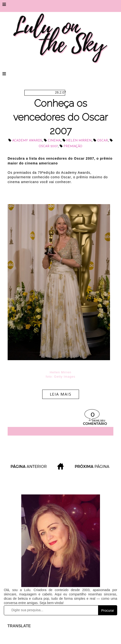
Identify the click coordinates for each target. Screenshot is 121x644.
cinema (54, 141)
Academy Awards (27, 141)
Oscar (103, 141)
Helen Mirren (79, 141)
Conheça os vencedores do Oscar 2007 (60, 117)
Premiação (73, 146)
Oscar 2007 (48, 146)
